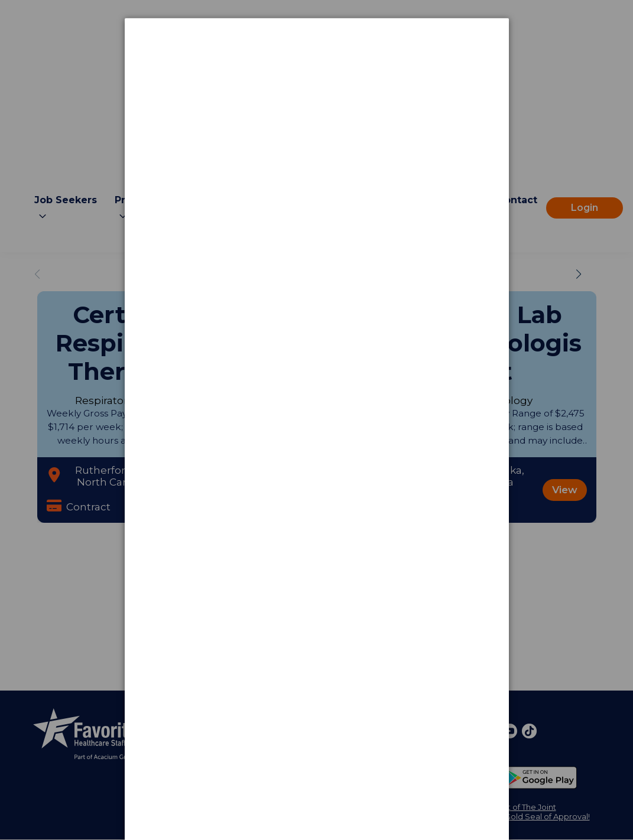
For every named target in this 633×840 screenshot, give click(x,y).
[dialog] (317, 62)
